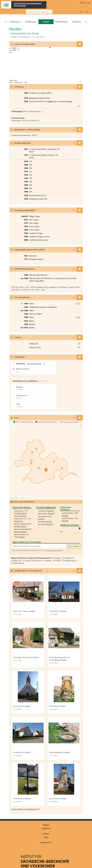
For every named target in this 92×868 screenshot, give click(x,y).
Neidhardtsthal (61, 22)
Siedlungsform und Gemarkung (25, 130)
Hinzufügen (74, 546)
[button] (79, 304)
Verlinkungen (18, 357)
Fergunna (18, 521)
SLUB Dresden (20, 513)
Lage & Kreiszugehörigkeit (23, 44)
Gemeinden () (46, 514)
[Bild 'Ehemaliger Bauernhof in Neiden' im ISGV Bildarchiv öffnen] (28, 645)
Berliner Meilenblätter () (23, 525)
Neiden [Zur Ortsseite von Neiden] (49, 561)
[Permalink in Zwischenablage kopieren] (44, 364)
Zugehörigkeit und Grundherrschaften (28, 250)
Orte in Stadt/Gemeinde (24, 422)
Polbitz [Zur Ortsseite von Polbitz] (58, 561)
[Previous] (6, 22)
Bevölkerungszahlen (21, 143)
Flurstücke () (46, 524)
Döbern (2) (52, 101)
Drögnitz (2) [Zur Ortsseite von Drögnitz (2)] (69, 558)
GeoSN (22, 537)
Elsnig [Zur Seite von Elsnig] (35, 33)
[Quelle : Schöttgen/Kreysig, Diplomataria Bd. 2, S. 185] (79, 304)
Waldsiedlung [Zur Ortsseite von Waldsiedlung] (19, 563)
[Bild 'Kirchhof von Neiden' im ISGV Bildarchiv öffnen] (64, 692)
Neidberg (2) (31, 22)
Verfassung (17, 87)
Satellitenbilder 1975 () (70, 520)
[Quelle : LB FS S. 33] (79, 317)
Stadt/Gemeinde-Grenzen (47, 422)
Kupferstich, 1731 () (21, 512)
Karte (15, 418)
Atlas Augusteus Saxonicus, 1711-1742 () (23, 519)
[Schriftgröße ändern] (81, 12)
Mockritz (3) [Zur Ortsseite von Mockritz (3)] (38, 561)
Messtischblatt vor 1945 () (21, 536)
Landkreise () (46, 511)
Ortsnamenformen (20, 297)
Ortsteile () (45, 522)
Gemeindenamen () (45, 518)
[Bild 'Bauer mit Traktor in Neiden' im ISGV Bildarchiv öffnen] (28, 597)
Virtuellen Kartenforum (54, 550)
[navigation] (46, 22)
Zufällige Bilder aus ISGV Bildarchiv (27, 571)
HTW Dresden (20, 526)
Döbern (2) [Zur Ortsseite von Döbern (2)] (17, 561)
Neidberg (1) (16, 22)
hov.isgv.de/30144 (34, 364)
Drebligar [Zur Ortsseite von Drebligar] (57, 558)
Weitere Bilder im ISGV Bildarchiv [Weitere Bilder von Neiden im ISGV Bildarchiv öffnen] (26, 809)
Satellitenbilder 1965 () (70, 514)
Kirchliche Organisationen (23, 269)
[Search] (39, 12)
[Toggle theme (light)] (87, 12)
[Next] (86, 22)
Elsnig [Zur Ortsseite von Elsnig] (27, 561)
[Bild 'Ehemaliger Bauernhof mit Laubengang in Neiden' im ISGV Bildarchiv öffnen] (64, 645)
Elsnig (70, 101)
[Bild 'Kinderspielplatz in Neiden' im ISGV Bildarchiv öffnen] (64, 738)
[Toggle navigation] (85, 3)
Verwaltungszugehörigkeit (23, 210)
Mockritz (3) (34, 98)
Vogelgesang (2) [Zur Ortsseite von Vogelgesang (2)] (70, 561)
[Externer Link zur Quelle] (77, 304)
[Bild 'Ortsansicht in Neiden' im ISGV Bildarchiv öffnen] (64, 597)
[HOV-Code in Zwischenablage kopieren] (33, 37)
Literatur (16, 337)
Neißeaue (76, 22)
